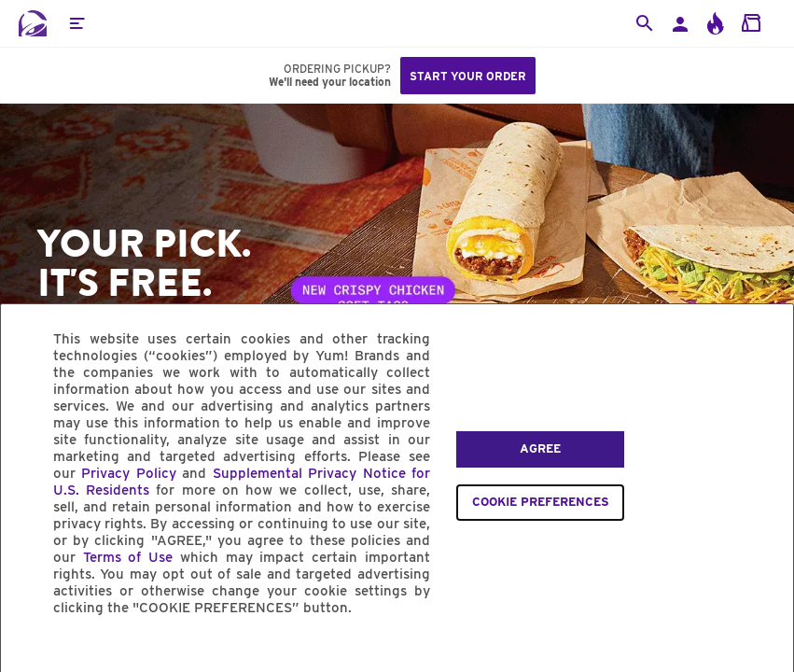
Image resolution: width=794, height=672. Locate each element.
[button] (77, 23)
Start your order (468, 76)
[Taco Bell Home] (33, 23)
